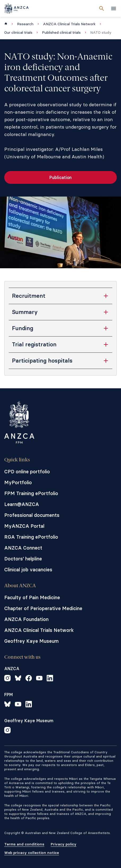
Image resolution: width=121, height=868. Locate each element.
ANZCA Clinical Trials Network (69, 24)
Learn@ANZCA (22, 504)
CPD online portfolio (27, 472)
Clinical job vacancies (28, 570)
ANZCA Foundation (26, 619)
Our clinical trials (18, 32)
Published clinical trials (61, 32)
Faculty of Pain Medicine (32, 597)
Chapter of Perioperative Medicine (43, 608)
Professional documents (32, 515)
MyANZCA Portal (24, 526)
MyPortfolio (18, 482)
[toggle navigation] (114, 8)
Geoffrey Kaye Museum (31, 641)
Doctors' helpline (23, 559)
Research (25, 24)
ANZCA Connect (23, 548)
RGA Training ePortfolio (31, 537)
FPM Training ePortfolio (31, 493)
